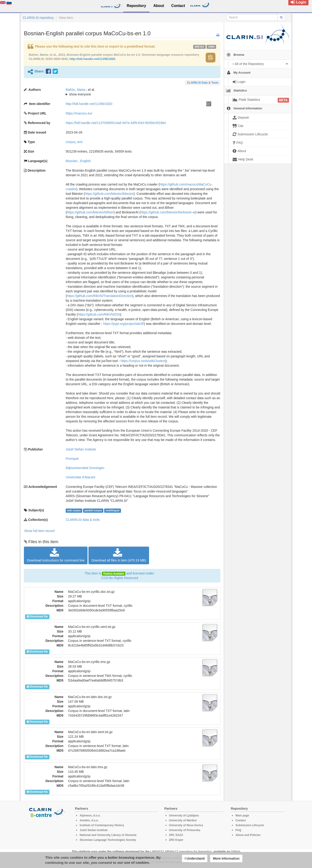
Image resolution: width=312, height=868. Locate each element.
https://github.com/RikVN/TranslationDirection (100, 296)
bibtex (199, 47)
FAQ (238, 830)
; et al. (138, 92)
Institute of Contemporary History (102, 825)
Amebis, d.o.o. (89, 820)
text (80, 142)
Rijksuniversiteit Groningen (85, 468)
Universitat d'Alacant (80, 477)
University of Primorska (185, 830)
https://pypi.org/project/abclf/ (124, 324)
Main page (242, 816)
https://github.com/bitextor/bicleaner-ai (168, 212)
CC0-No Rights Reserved (120, 578)
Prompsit (72, 459)
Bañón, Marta (75, 90)
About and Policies (248, 835)
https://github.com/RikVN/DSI (99, 314)
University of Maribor (183, 820)
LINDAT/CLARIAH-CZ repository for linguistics (181, 852)
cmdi (211, 47)
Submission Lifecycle (250, 825)
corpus (71, 142)
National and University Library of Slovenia (108, 835)
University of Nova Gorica (186, 825)
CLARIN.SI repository (38, 18)
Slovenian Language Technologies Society (108, 840)
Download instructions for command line (56, 555)
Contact (241, 820)
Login (298, 2)
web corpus (74, 510)
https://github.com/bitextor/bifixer (90, 212)
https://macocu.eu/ (79, 113)
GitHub (236, 852)
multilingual (112, 510)
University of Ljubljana (184, 816)
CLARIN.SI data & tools (203, 83)
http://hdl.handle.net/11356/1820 (93, 59)
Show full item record (39, 531)
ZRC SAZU (176, 835)
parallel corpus (93, 510)
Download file (37, 617)
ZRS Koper (176, 840)
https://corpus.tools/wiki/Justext (143, 361)
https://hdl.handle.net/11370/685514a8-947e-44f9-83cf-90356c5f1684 (116, 123)
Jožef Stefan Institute (81, 449)
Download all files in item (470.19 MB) (119, 555)
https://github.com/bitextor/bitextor (109, 194)
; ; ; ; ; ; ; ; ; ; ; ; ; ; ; (138, 92)
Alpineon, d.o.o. (90, 816)
